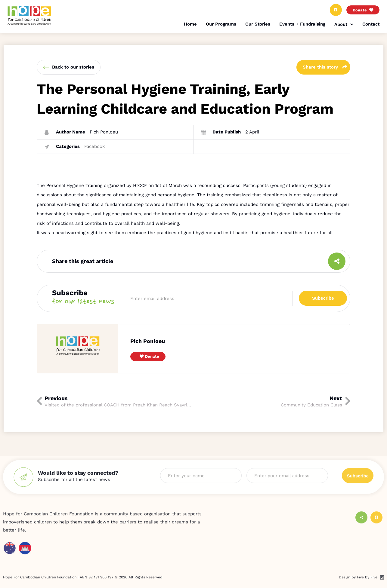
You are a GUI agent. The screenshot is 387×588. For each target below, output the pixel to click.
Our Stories (258, 24)
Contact (371, 24)
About (341, 24)
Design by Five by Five (358, 585)
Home (190, 24)
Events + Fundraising (302, 24)
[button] (148, 357)
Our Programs (221, 24)
